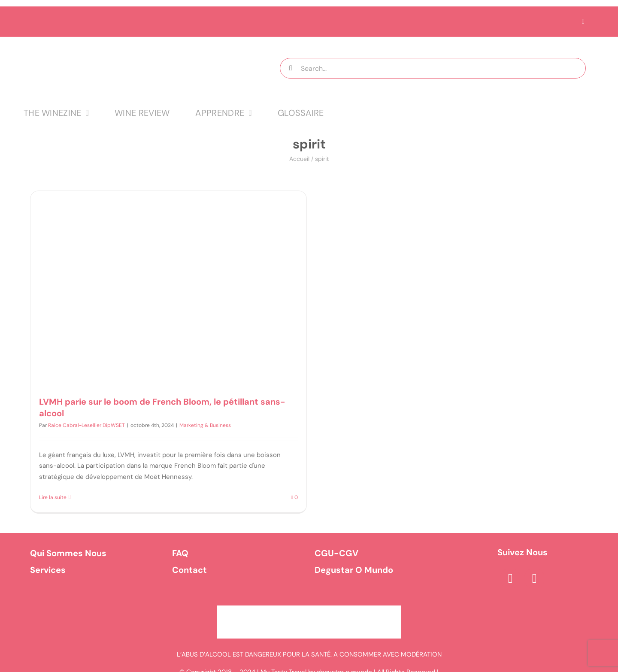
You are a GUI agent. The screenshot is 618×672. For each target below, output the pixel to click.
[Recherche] (290, 68)
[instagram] (534, 578)
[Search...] (433, 68)
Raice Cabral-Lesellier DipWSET (86, 425)
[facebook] (510, 578)
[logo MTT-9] (130, 45)
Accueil (299, 159)
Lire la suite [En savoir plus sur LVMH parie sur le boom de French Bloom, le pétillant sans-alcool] (53, 497)
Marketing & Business (205, 425)
